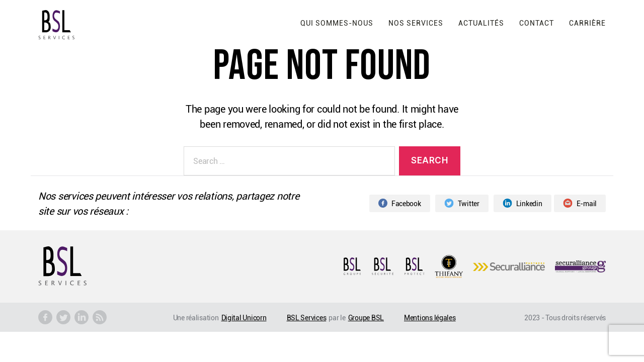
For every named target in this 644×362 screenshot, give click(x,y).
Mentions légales (430, 318)
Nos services (416, 23)
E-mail (580, 203)
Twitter (462, 203)
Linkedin (522, 203)
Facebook (400, 203)
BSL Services (307, 318)
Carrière (587, 23)
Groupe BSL (366, 318)
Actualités (481, 23)
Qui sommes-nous (337, 23)
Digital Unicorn (244, 318)
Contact (537, 23)
